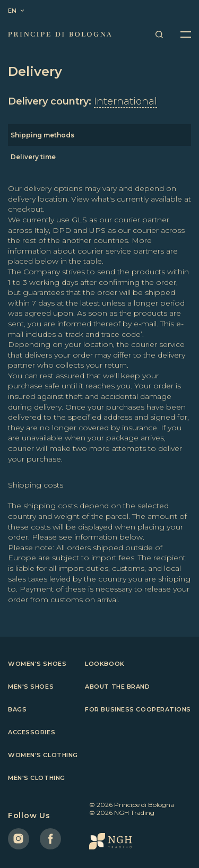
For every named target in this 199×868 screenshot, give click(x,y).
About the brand (117, 687)
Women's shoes (37, 664)
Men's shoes (31, 687)
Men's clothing (37, 778)
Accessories (32, 732)
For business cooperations (138, 709)
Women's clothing (43, 755)
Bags (17, 709)
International (126, 101)
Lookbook (105, 664)
